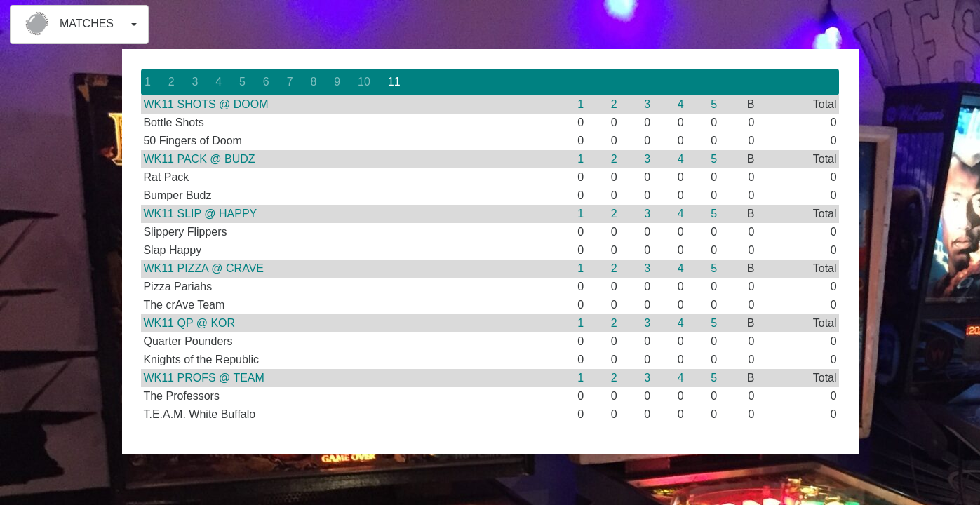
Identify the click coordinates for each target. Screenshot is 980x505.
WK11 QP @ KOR (189, 323)
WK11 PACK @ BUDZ (199, 159)
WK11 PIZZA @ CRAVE (203, 268)
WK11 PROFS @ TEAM (203, 378)
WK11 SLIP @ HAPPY (200, 214)
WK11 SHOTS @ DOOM (206, 104)
